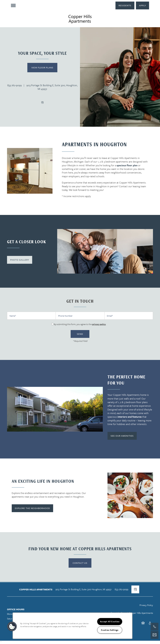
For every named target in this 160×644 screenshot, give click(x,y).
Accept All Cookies (110, 621)
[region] (72, 626)
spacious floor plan (127, 165)
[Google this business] (42, 102)
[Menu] (13, 5)
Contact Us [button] (80, 563)
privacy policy (99, 324)
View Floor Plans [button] (42, 67)
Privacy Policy (146, 605)
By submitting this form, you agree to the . (80, 324)
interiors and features (130, 417)
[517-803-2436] (155, 627)
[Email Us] (155, 635)
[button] (125, 5)
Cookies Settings (110, 630)
